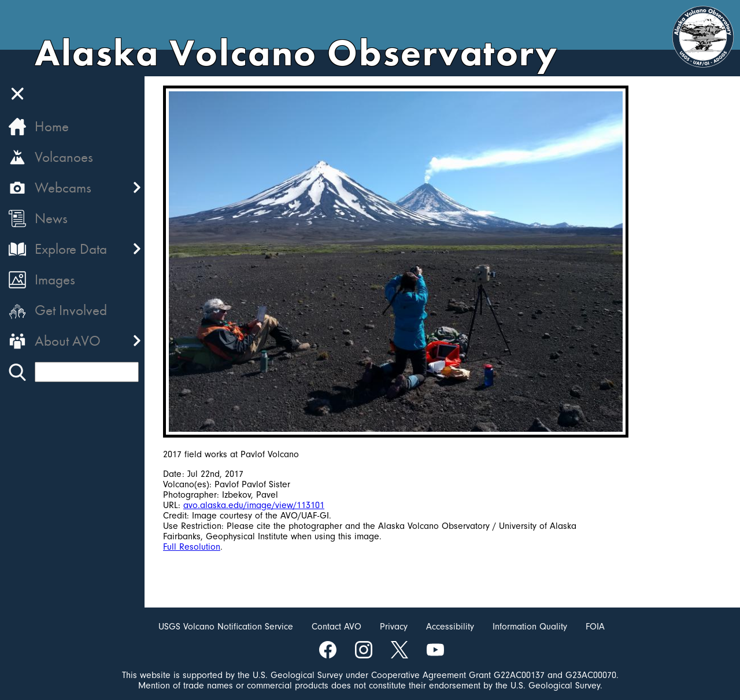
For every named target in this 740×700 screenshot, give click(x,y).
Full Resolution (192, 547)
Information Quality (530, 627)
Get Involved (71, 310)
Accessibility (450, 627)
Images (55, 279)
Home (52, 126)
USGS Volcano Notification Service (226, 627)
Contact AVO (336, 627)
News (51, 218)
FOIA (595, 627)
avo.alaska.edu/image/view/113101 (254, 505)
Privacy (394, 627)
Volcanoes (64, 157)
